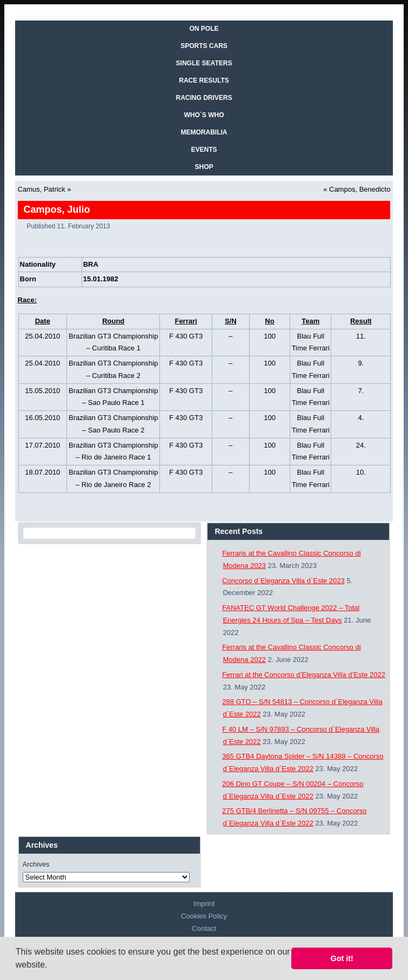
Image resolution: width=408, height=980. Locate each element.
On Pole (204, 29)
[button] (51, 966)
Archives (36, 864)
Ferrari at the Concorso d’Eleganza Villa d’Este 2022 (304, 675)
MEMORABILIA (204, 132)
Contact (204, 928)
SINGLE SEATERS (204, 63)
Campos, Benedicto (360, 189)
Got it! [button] (342, 958)
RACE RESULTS (204, 80)
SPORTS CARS (204, 46)
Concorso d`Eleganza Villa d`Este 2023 (283, 581)
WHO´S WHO (204, 115)
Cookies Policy (204, 916)
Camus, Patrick (42, 189)
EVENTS (204, 150)
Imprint (204, 904)
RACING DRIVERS (204, 98)
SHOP (204, 167)
